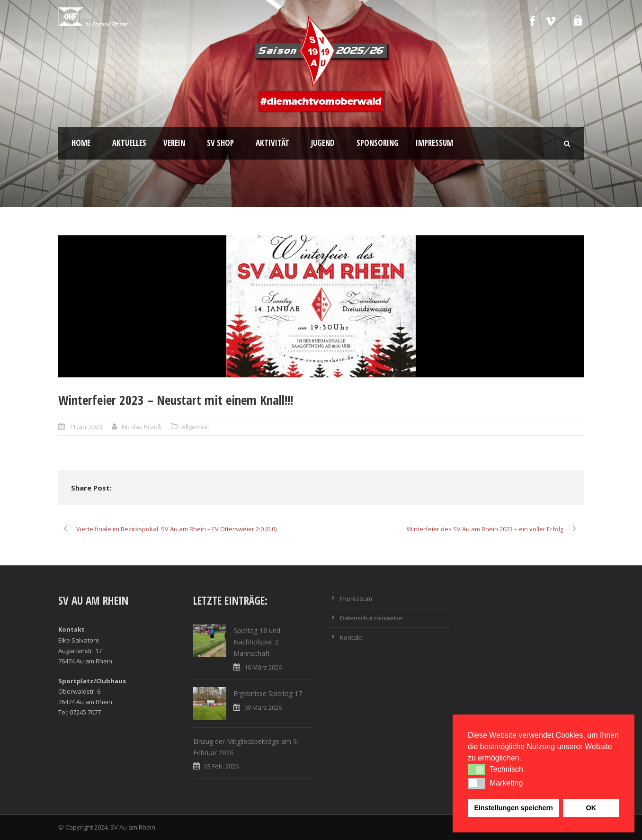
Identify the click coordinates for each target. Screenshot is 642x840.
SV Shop (220, 143)
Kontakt (351, 637)
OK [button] (591, 808)
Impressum (434, 143)
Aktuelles (129, 143)
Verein (174, 143)
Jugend (323, 143)
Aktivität (272, 143)
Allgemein (196, 427)
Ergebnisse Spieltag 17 (268, 693)
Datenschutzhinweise (371, 618)
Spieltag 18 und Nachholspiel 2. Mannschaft (257, 642)
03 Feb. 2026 (221, 766)
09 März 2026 (263, 707)
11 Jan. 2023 (86, 427)
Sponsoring (378, 143)
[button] (477, 769)
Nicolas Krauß (142, 427)
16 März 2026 (263, 667)
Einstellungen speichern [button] (514, 808)
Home (81, 143)
